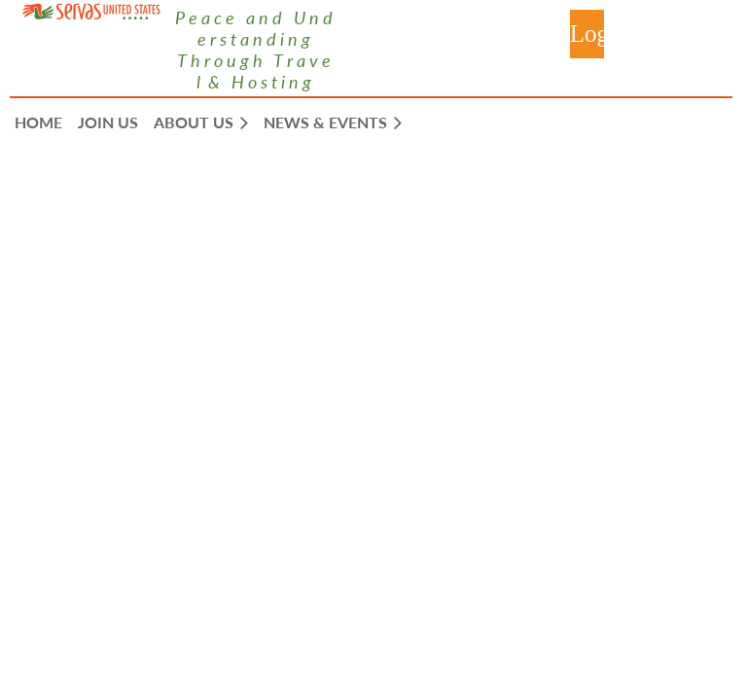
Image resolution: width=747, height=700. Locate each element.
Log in (587, 34)
